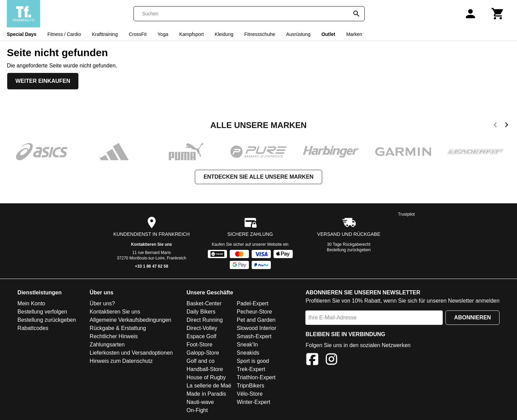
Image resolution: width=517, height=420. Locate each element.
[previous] (495, 126)
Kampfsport (191, 34)
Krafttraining (105, 34)
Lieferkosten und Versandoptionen (131, 353)
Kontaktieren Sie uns (152, 244)
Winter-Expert (253, 402)
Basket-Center (204, 303)
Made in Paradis (206, 394)
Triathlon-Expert (256, 377)
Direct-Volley (202, 328)
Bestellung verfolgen (42, 312)
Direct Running (205, 320)
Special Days (22, 34)
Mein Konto (31, 303)
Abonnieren (472, 317)
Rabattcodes (33, 328)
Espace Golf (201, 336)
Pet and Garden (256, 320)
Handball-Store (205, 369)
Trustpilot (407, 214)
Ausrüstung (298, 34)
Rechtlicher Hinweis (114, 336)
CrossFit (138, 34)
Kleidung (224, 34)
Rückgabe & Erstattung (118, 328)
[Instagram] (331, 360)
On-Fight (197, 410)
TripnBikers (250, 386)
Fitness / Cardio (64, 34)
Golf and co (201, 361)
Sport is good (253, 361)
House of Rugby (206, 377)
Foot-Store (200, 345)
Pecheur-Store (254, 312)
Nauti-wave (200, 402)
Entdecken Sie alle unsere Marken (258, 177)
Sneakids (248, 353)
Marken (354, 34)
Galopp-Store (203, 353)
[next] (507, 126)
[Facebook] (312, 360)
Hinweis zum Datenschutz (121, 361)
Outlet (328, 34)
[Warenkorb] (498, 14)
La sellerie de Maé (209, 386)
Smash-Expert (254, 336)
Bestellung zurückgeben (349, 250)
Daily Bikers (201, 312)
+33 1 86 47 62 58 (152, 266)
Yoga (163, 34)
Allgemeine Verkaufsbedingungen (130, 320)
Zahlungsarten (107, 345)
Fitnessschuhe (260, 34)
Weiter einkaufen (43, 81)
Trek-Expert (251, 369)
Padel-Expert (253, 303)
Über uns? (102, 303)
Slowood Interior (256, 328)
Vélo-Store (250, 394)
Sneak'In (247, 345)
